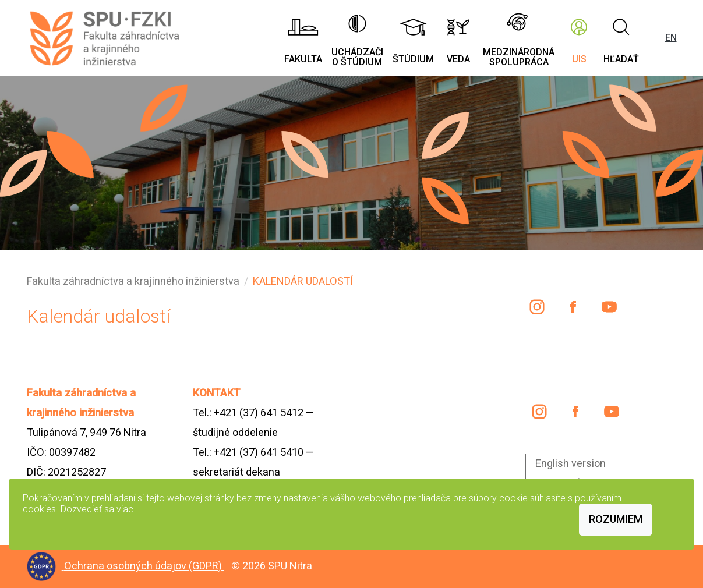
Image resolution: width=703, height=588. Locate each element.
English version (570, 463)
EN (671, 38)
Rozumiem (616, 519)
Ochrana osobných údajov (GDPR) (144, 566)
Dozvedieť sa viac (97, 509)
